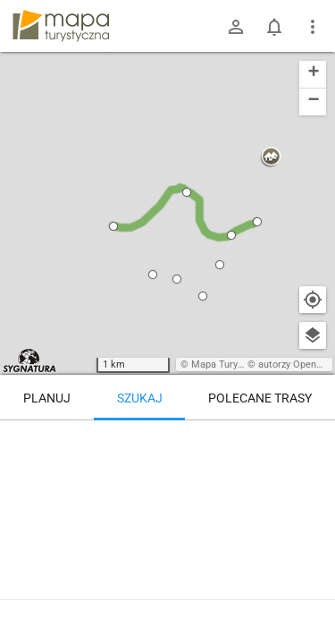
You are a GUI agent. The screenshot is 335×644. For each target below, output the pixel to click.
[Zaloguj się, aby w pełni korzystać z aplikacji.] (312, 595)
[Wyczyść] (313, 440)
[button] (113, 226)
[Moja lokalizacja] (313, 300)
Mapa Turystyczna (231, 364)
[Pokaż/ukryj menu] (313, 27)
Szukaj (140, 398)
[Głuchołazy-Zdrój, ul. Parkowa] (100, 496)
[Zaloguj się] (236, 27)
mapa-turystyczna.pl (61, 26)
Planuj (47, 398)
